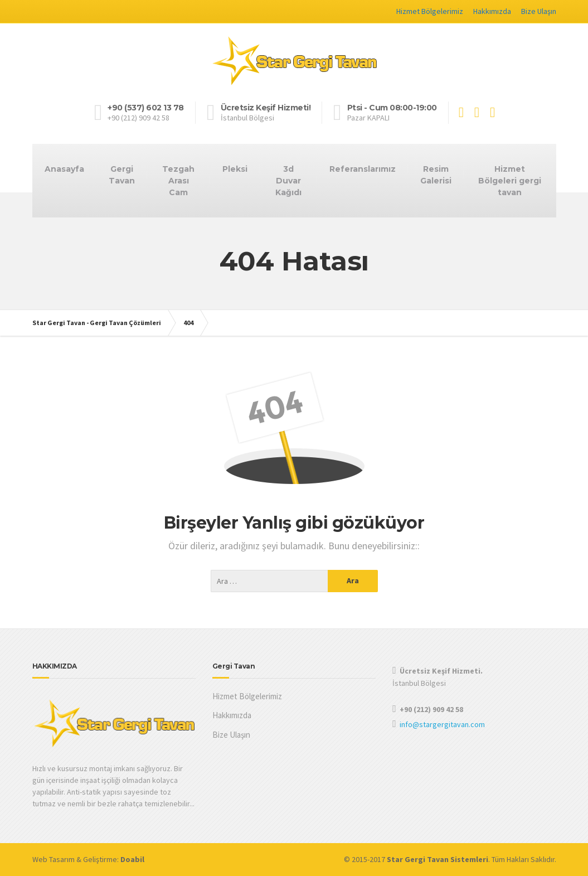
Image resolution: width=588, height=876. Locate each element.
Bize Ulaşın (539, 11)
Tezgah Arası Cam (178, 181)
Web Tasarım (54, 859)
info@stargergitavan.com (442, 724)
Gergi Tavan (122, 175)
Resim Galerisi (436, 175)
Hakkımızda (492, 11)
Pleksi (235, 169)
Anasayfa (64, 169)
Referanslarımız (363, 169)
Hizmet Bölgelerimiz (430, 11)
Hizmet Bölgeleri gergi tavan (510, 181)
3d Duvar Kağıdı (288, 181)
